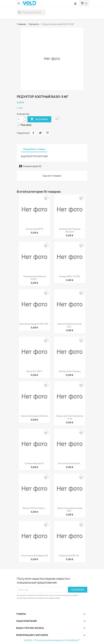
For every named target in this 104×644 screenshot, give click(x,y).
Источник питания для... (70, 463)
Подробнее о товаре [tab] (34, 149)
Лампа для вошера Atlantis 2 (34, 416)
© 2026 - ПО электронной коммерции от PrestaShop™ (52, 640)
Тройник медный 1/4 (34, 463)
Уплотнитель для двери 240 (34, 556)
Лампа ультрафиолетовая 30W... (70, 509)
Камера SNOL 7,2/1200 (70, 276)
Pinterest (47, 133)
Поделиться (33, 133)
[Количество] (20, 119)
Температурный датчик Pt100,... (34, 278)
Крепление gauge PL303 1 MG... (34, 324)
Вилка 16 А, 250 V (34, 371)
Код (23, 156)
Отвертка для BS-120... (70, 556)
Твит (40, 133)
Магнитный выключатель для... (70, 325)
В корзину (39, 119)
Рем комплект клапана (70, 371)
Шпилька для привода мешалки (70, 230)
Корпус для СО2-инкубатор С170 (70, 417)
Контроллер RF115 (34, 229)
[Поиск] (31, 12)
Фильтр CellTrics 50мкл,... (34, 508)
